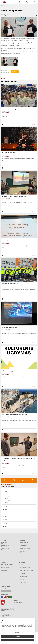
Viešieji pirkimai (4, 571)
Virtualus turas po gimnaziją (7, 544)
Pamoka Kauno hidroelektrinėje (10, 284)
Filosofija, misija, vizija (6, 545)
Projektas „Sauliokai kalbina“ (9, 153)
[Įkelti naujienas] (13, 2)
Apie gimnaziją (4, 542)
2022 (6, 516)
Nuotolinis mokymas (24, 544)
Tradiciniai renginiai (5, 548)
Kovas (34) (7, 499)
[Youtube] (5, 597)
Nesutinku (18, 636)
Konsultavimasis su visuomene (26, 569)
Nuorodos (22, 565)
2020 (6, 523)
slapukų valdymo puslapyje (6, 628)
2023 (6, 513)
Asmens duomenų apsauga (25, 568)
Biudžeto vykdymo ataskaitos (7, 565)
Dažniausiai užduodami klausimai (26, 571)
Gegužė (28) (7, 495)
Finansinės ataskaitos (6, 566)
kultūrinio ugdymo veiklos (8, 240)
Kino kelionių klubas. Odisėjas (9, 327)
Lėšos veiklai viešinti (5, 568)
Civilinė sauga (22, 579)
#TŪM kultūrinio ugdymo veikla (10, 371)
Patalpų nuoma (23, 551)
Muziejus (21, 550)
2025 (6, 506)
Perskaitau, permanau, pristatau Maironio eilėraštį (15, 196)
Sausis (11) (7, 503)
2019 (6, 527)
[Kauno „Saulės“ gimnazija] (5, 2)
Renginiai (14, 6)
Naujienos (8, 6)
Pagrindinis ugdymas (24, 542)
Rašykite (3, 591)
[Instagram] (8, 597)
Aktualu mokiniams (23, 576)
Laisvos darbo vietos (24, 566)
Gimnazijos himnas (5, 547)
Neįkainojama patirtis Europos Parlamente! (13, 109)
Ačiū (14, 72)
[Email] (11, 597)
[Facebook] (2, 597)
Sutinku (18, 640)
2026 (6, 491)
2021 (6, 520)
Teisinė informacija (23, 581)
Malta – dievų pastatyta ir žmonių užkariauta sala (14, 415)
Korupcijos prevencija (24, 578)
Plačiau (33, 124)
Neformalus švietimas (24, 547)
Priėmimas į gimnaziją (6, 550)
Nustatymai (18, 632)
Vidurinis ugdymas (23, 545)
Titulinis (2, 6)
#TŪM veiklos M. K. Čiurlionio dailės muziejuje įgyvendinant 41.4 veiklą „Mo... (18, 459)
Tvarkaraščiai (5, 536)
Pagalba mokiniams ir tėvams (25, 548)
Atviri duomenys (23, 582)
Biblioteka (22, 553)
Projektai (3, 569)
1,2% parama (22, 573)
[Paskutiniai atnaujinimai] (20, 2)
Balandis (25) (8, 497)
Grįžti (5, 79)
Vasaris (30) (7, 501)
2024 (6, 510)
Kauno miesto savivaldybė (18, 602)
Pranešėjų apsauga (23, 572)
